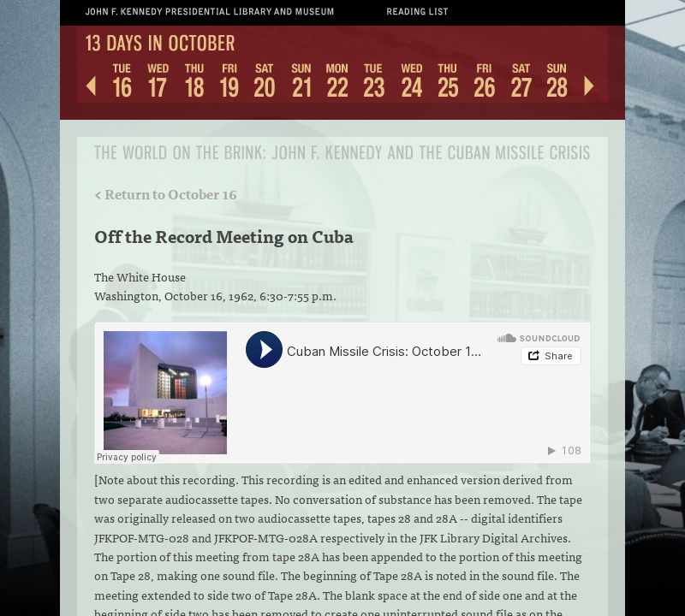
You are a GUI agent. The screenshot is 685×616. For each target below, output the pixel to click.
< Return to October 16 (166, 193)
